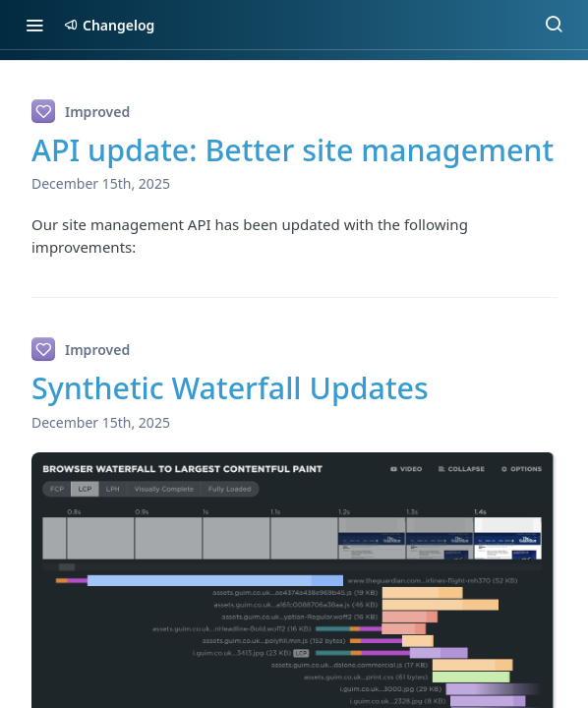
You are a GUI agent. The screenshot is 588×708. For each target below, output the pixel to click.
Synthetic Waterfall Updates (230, 388)
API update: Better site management (293, 150)
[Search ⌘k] (554, 25)
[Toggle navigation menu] (34, 25)
